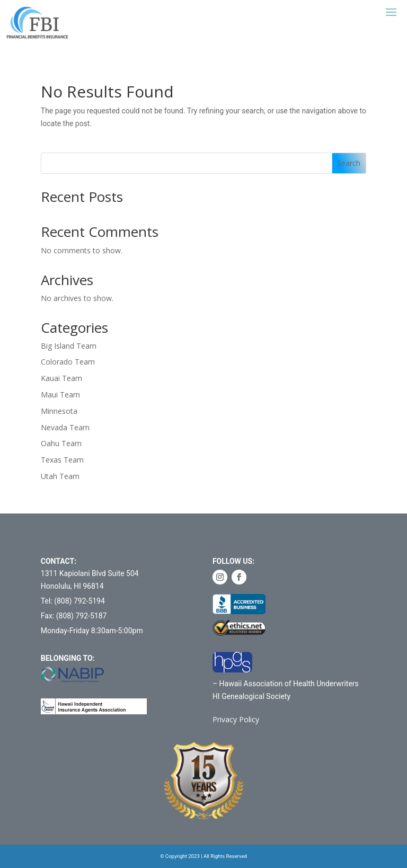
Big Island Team (69, 346)
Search (349, 163)
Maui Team (60, 395)
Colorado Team (68, 362)
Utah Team (60, 476)
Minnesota (59, 411)
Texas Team (62, 460)
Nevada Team (65, 427)
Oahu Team (61, 443)
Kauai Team (61, 378)
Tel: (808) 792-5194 (73, 601)
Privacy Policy (236, 719)
